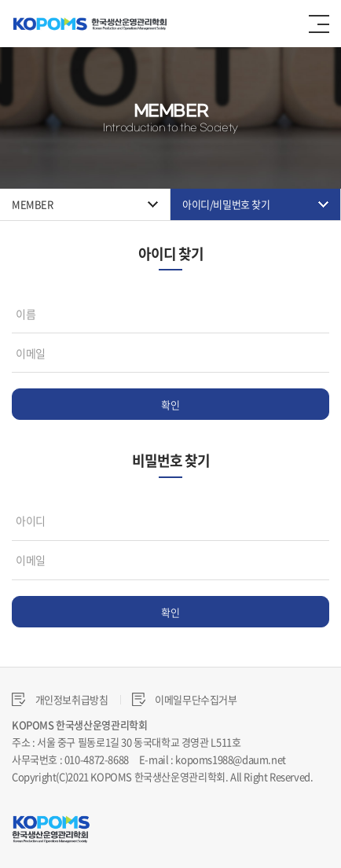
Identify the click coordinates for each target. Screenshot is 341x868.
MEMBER (33, 204)
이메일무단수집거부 (185, 699)
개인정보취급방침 (60, 699)
